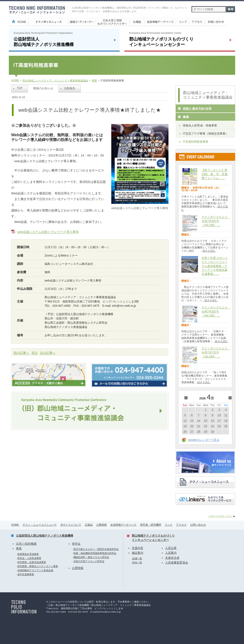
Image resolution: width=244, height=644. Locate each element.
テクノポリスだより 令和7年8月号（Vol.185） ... (216, 312)
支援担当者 (172, 558)
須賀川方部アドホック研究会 (89, 561)
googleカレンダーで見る (204, 440)
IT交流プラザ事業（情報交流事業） (206, 134)
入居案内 (171, 553)
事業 (94, 80)
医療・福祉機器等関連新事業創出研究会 (95, 553)
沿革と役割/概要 (26, 544)
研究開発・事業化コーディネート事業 (38, 566)
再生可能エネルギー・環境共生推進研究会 (96, 549)
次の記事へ (48, 353)
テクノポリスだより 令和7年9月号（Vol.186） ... (216, 221)
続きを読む (209, 251)
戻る (35, 353)
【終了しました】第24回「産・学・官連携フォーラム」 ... (215, 174)
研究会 (76, 544)
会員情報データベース (123, 525)
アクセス (181, 525)
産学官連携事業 (26, 574)
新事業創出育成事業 (28, 554)
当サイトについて (71, 525)
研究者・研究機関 (151, 525)
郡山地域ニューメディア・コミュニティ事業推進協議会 (55, 80)
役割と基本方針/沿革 (197, 109)
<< (187, 398)
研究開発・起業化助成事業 (32, 562)
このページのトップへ (220, 516)
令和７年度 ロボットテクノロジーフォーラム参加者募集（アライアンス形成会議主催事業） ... (215, 266)
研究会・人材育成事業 (29, 558)
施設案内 (137, 553)
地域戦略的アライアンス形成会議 (35, 570)
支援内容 (137, 548)
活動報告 (70, 88)
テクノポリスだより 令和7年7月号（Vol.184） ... (216, 352)
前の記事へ (21, 353)
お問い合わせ (198, 525)
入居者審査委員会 (177, 563)
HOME (15, 80)
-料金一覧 (137, 562)
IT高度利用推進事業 (196, 142)
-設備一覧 (137, 558)
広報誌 (89, 525)
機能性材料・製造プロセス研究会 (91, 557)
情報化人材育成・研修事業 (200, 126)
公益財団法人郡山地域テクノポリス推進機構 (45, 536)
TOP (20, 88)
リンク (169, 525)
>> (231, 398)
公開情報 (78, 568)
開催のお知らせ (43, 88)
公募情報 (102, 525)
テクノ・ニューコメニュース (40, 525)
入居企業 (171, 548)
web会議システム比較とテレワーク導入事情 (48, 232)
